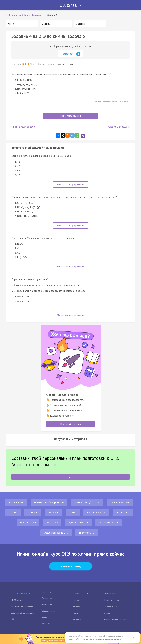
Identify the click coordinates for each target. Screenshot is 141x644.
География (52, 523)
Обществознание (120, 502)
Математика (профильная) (49, 502)
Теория (76, 600)
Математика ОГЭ (108, 523)
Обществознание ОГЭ (56, 533)
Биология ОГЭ (87, 533)
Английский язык (96, 513)
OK (133, 637)
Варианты (77, 619)
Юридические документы (22, 606)
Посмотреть (71, 54)
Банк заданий (110, 594)
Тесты (75, 613)
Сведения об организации (22, 613)
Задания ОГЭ (78, 606)
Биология (53, 513)
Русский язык (16, 502)
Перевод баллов (111, 600)
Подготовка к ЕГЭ (80, 594)
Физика (13, 513)
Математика (47, 604)
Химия (73, 513)
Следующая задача (119, 127)
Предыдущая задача (23, 127)
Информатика (28, 523)
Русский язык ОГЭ (78, 523)
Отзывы (107, 613)
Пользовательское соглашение (107, 639)
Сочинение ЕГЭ (110, 606)
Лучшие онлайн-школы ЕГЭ (116, 619)
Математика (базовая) (87, 502)
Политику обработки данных (80, 639)
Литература (123, 513)
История (33, 513)
